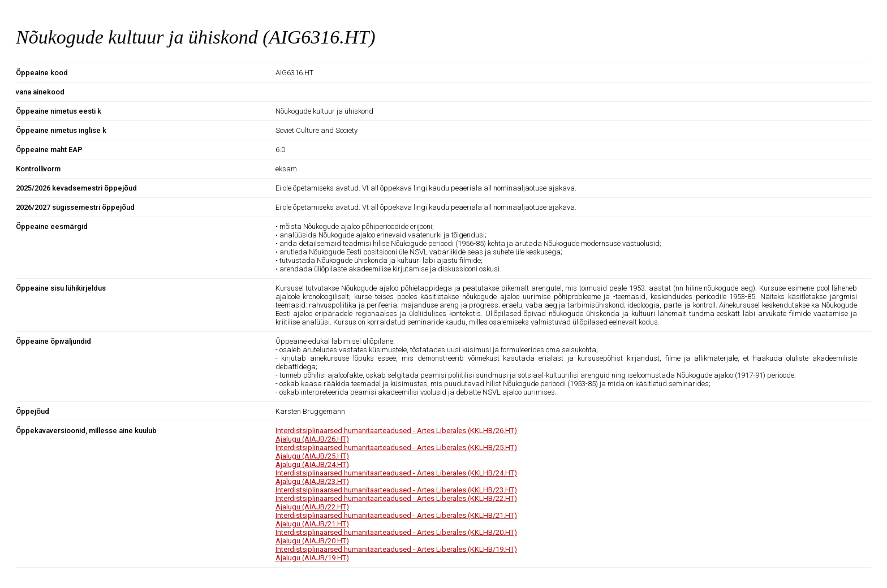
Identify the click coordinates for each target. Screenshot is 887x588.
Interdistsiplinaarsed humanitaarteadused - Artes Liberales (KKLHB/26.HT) (396, 431)
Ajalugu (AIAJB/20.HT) (312, 541)
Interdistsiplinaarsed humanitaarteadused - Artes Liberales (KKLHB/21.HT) (396, 515)
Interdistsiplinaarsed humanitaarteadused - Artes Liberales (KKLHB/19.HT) (396, 549)
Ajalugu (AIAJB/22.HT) (312, 507)
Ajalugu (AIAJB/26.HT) (312, 439)
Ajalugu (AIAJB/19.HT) (312, 558)
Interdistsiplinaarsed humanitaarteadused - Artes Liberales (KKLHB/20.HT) (396, 532)
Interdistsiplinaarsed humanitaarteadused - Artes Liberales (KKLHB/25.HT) (396, 448)
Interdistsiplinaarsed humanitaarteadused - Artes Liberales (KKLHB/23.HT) (396, 490)
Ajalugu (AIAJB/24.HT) (312, 464)
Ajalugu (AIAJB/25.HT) (312, 456)
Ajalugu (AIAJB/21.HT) (312, 524)
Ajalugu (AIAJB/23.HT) (312, 481)
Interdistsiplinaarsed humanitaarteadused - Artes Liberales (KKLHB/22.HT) (396, 498)
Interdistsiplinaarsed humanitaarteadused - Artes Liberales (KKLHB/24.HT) (396, 473)
